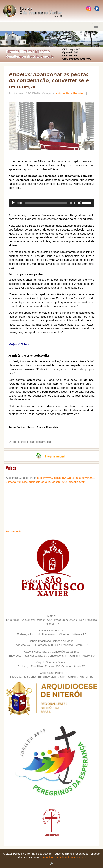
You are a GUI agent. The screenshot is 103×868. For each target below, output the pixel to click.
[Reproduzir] (13, 203)
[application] (51, 203)
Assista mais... (15, 531)
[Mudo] (79, 203)
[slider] (46, 203)
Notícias (60, 93)
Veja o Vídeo (19, 344)
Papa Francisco (76, 93)
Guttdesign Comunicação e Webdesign (63, 857)
